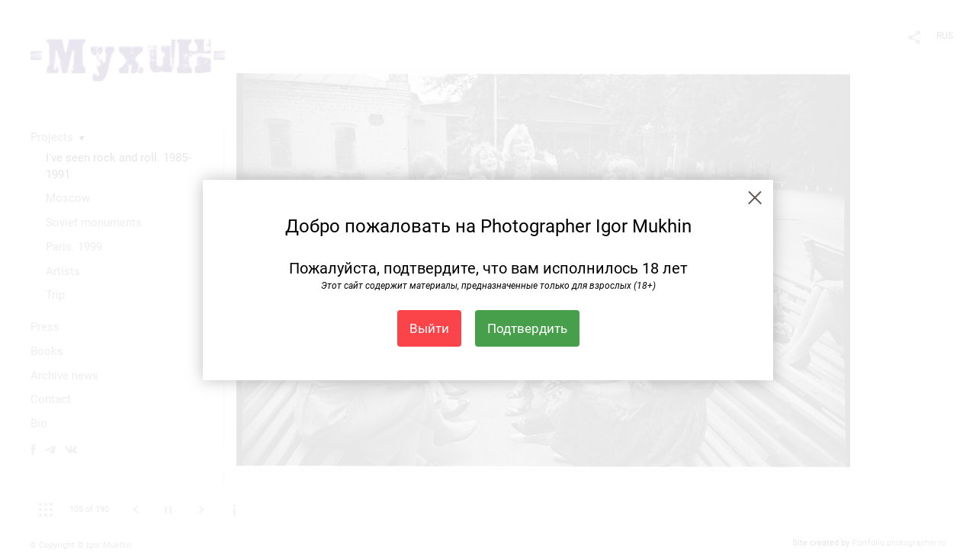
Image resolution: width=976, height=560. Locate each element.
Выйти (429, 328)
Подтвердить (527, 328)
